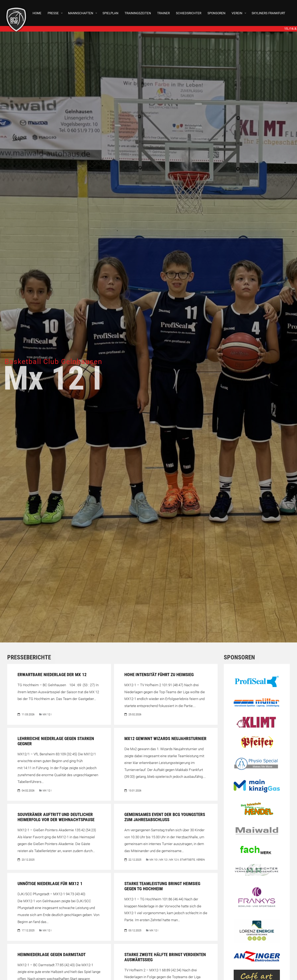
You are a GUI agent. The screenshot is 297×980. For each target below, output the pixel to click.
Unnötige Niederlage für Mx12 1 (50, 884)
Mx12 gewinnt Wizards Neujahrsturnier (165, 739)
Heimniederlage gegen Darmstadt (52, 955)
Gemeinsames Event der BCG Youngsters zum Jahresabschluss (165, 817)
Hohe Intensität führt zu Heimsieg (159, 675)
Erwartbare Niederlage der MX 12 (53, 675)
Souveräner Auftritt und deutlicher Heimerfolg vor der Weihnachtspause (56, 817)
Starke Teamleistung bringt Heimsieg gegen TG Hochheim (162, 886)
